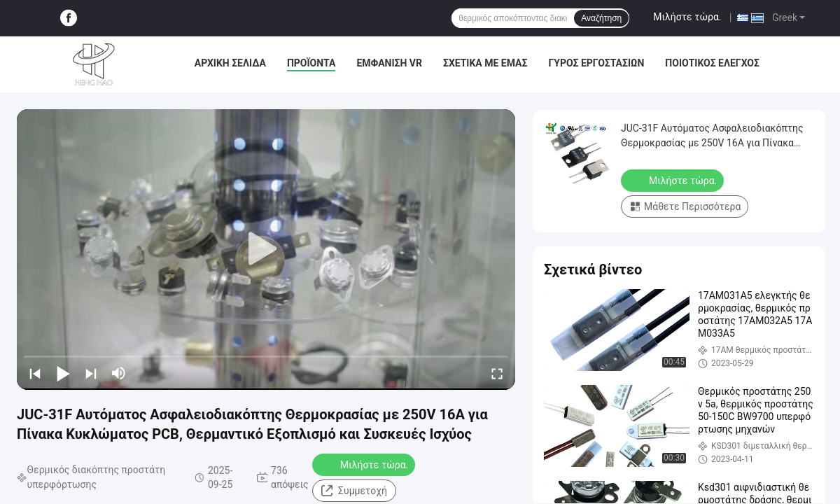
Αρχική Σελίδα (230, 63)
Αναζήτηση (601, 18)
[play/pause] (63, 373)
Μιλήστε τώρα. (687, 17)
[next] (91, 373)
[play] (266, 249)
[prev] (35, 373)
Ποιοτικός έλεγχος (712, 63)
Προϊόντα (311, 63)
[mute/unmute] (119, 373)
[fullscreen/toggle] (497, 373)
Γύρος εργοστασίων (596, 63)
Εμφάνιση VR (389, 63)
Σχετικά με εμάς (485, 63)
